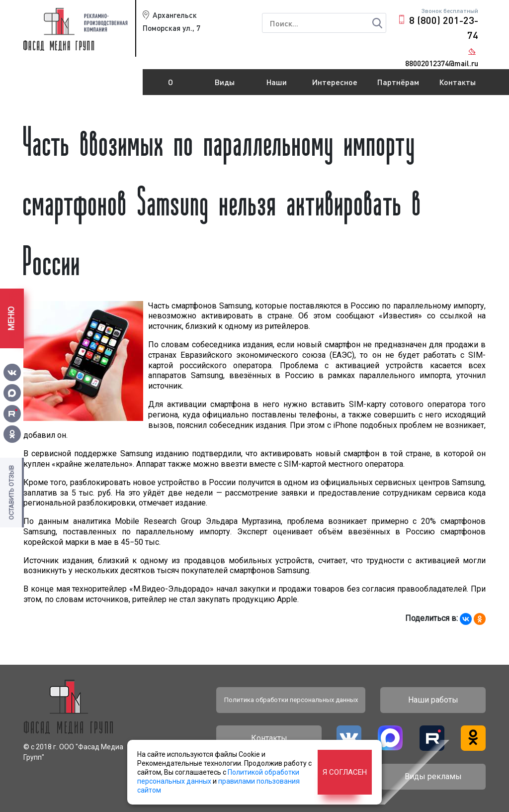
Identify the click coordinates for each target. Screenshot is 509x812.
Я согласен (345, 772)
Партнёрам (398, 82)
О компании (170, 86)
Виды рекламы (225, 86)
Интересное (335, 82)
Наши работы (277, 86)
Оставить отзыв (11, 493)
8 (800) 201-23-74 (444, 27)
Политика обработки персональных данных (291, 700)
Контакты (457, 82)
